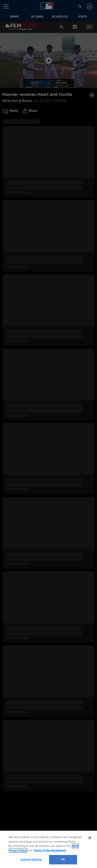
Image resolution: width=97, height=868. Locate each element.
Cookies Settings (31, 859)
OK (63, 859)
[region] (48, 849)
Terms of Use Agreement (50, 850)
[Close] (90, 838)
